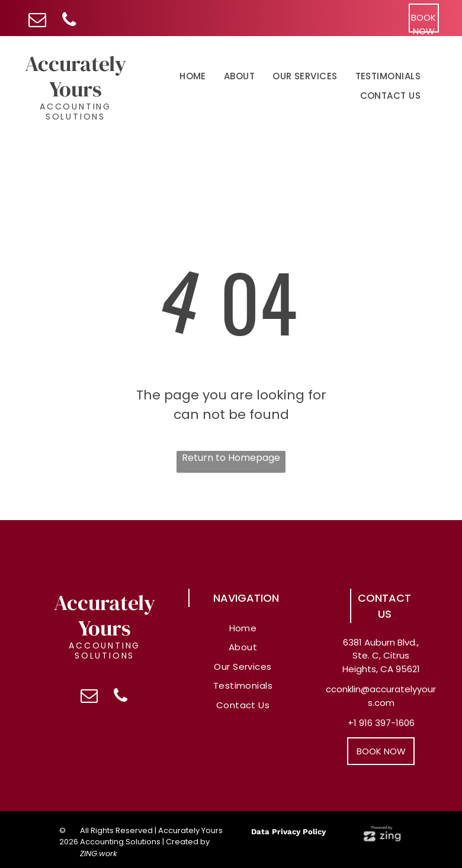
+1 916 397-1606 (381, 723)
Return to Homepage (231, 458)
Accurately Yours (76, 76)
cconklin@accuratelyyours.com (381, 696)
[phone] (69, 21)
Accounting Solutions (76, 112)
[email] (37, 21)
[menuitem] (193, 77)
